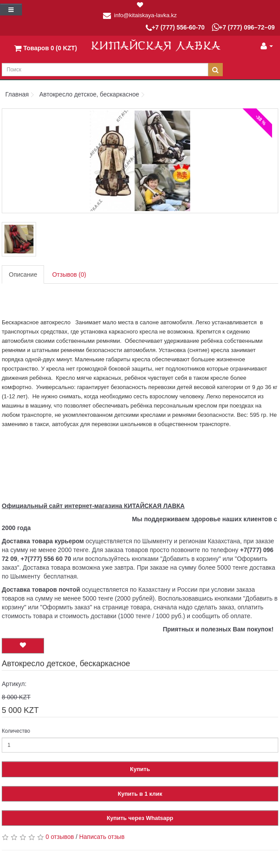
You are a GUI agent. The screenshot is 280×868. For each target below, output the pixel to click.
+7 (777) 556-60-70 (175, 28)
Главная (17, 94)
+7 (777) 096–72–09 (243, 27)
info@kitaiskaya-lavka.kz (146, 15)
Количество (16, 731)
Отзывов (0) (69, 274)
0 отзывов (60, 837)
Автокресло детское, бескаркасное (89, 94)
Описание (23, 274)
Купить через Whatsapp (140, 818)
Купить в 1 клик (140, 794)
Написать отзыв (102, 837)
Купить (140, 769)
